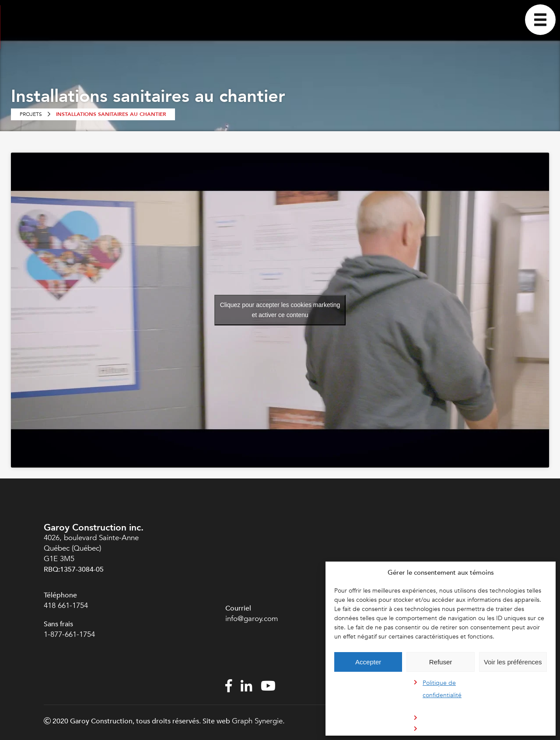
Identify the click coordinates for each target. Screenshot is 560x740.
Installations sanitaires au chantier (111, 114)
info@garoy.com (252, 619)
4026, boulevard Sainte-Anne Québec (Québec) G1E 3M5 (91, 548)
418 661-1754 (66, 606)
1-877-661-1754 (70, 634)
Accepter (368, 662)
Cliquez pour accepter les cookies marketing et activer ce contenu (280, 310)
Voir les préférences (513, 662)
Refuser (441, 662)
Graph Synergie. (258, 721)
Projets (31, 114)
